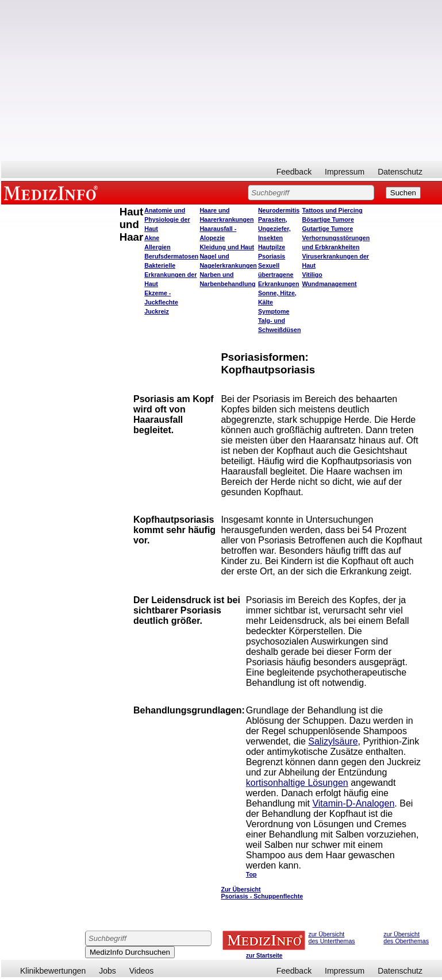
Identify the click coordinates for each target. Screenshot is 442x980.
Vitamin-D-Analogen (353, 803)
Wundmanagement (329, 284)
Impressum (345, 172)
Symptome (274, 311)
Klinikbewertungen (53, 971)
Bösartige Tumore (328, 219)
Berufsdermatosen (171, 256)
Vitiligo (312, 275)
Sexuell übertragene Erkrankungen (279, 275)
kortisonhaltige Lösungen (297, 783)
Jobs (107, 971)
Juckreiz (157, 311)
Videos (142, 971)
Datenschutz (400, 172)
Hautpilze (272, 247)
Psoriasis (272, 256)
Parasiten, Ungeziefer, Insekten (274, 229)
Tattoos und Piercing (332, 210)
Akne (152, 238)
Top (251, 874)
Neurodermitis (279, 210)
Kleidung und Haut (227, 247)
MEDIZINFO (53, 192)
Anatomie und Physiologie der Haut (167, 219)
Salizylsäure (333, 741)
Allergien (157, 247)
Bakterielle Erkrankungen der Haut (170, 275)
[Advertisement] (222, 80)
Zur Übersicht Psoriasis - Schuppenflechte (262, 893)
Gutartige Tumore (327, 229)
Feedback (294, 172)
